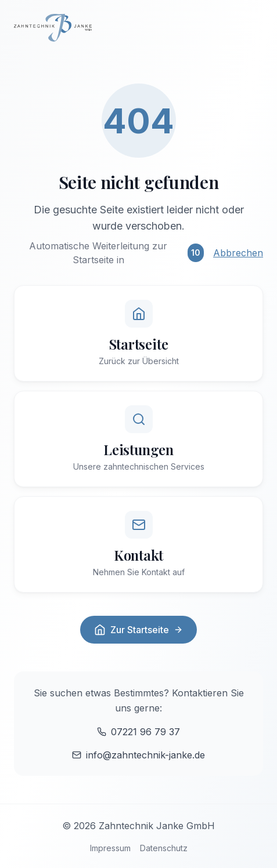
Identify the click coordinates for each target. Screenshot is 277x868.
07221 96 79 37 (138, 732)
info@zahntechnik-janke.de (138, 755)
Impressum (110, 848)
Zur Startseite (138, 630)
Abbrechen (238, 253)
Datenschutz (164, 848)
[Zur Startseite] (138, 28)
